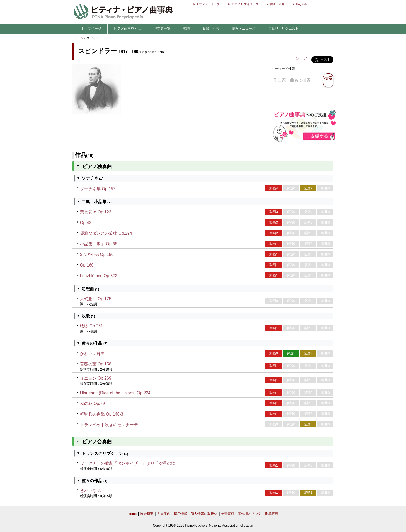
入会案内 (164, 514)
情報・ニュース (244, 29)
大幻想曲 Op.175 (96, 299)
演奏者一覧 (162, 29)
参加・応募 (211, 29)
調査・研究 (277, 4)
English (301, 4)
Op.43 (86, 223)
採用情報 (180, 514)
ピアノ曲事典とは (127, 29)
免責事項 (228, 514)
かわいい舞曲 (92, 354)
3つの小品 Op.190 (97, 254)
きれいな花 (90, 490)
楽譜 (186, 29)
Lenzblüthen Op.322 (99, 276)
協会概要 (147, 514)
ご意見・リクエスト (283, 29)
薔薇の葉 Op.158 (96, 364)
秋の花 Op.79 (92, 404)
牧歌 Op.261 (92, 326)
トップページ (91, 29)
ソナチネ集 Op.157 (98, 189)
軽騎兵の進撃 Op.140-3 (102, 414)
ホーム (79, 38)
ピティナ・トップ (208, 4)
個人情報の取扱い (204, 514)
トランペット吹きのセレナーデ (109, 425)
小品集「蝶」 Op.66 (99, 244)
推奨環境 (272, 514)
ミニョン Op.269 (96, 378)
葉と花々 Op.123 (96, 212)
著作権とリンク (249, 514)
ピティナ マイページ (245, 4)
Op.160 (87, 265)
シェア (301, 58)
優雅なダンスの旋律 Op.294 (106, 233)
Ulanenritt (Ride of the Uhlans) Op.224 (115, 393)
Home (132, 514)
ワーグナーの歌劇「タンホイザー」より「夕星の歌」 (130, 463)
